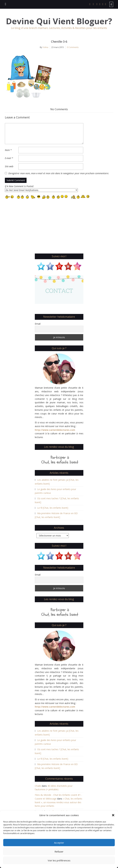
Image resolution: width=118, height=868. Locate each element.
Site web (9, 166)
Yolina (45, 47)
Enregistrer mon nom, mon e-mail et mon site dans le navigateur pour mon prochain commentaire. (59, 173)
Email (38, 324)
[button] (113, 815)
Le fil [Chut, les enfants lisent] (53, 508)
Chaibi (38, 786)
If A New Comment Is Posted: (41, 188)
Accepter (59, 843)
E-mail (9, 158)
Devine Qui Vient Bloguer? (59, 21)
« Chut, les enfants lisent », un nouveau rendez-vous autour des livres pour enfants (59, 802)
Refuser (59, 852)
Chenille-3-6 (59, 42)
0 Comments (73, 47)
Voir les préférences (59, 860)
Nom (8, 150)
